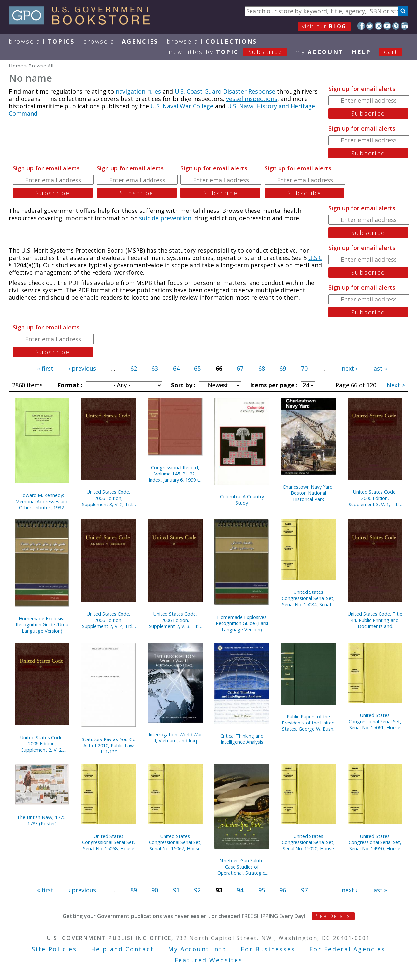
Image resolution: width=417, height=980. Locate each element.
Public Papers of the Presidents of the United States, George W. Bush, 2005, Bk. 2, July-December (308, 723)
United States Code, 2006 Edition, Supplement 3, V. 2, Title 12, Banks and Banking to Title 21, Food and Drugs (108, 498)
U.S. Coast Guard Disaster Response (225, 91)
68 (262, 368)
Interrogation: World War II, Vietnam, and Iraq (175, 738)
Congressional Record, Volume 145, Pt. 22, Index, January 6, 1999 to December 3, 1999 (175, 474)
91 (176, 890)
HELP (361, 52)
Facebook (361, 26)
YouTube (387, 26)
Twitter (370, 26)
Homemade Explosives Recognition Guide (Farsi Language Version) (242, 623)
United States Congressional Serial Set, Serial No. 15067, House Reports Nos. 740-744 (175, 842)
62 (134, 368)
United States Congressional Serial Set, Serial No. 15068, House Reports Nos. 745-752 (108, 842)
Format (69, 385)
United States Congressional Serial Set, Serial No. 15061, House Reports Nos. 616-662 (375, 721)
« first (45, 368)
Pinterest (396, 26)
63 (155, 368)
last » (380, 368)
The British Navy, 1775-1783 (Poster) (42, 820)
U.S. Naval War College (182, 106)
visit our (324, 26)
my (319, 52)
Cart (391, 52)
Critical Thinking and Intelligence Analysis (242, 739)
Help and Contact (122, 949)
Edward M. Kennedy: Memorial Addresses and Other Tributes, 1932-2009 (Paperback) (42, 501)
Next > (396, 385)
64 (176, 368)
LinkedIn (404, 26)
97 (304, 890)
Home (16, 66)
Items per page (273, 385)
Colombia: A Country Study (242, 500)
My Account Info (197, 949)
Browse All (42, 41)
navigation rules (138, 91)
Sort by (182, 385)
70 (304, 368)
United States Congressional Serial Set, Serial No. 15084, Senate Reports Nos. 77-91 (308, 598)
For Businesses (268, 949)
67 (240, 368)
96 (283, 890)
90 (155, 890)
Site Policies (54, 949)
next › (350, 368)
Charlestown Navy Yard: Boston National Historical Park (308, 493)
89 (134, 890)
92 (197, 890)
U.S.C (315, 258)
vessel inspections (252, 99)
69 (283, 368)
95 (262, 890)
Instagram (378, 26)
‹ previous (82, 368)
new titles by (232, 52)
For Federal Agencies (347, 949)
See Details (333, 916)
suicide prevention (165, 218)
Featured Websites (209, 960)
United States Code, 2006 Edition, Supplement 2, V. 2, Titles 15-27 (42, 744)
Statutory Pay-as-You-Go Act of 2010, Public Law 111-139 (109, 746)
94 (240, 890)
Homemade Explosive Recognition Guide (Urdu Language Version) (42, 625)
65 (197, 368)
